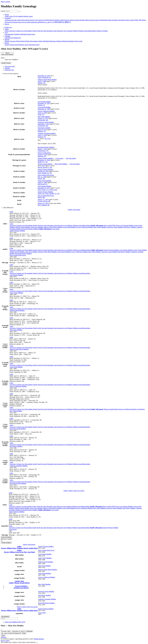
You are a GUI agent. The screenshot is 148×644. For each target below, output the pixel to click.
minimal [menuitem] (20, 16)
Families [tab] (7, 68)
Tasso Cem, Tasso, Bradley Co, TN (49, 194)
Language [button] (8, 18)
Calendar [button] (7, 36)
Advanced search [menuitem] (34, 45)
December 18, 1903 (44, 76)
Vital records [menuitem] (78, 41)
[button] (11, 212)
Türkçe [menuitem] (144, 20)
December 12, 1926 (44, 160)
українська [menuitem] (34, 22)
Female (6, 63)
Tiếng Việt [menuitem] (138, 20)
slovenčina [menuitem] (122, 20)
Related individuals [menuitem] (68, 41)
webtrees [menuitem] (26, 16)
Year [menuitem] (19, 38)
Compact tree (21, 225)
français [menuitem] (67, 20)
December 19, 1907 (44, 103)
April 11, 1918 (42, 135)
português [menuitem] (115, 20)
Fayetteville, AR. (43, 120)
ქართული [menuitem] (42, 22)
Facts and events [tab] (10, 66)
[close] (2, 630)
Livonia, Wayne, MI (44, 201)
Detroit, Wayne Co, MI (45, 167)
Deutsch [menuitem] (32, 20)
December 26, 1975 (44, 188)
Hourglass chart (52, 225)
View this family (71, 158)
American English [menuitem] (44, 20)
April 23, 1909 (42, 113)
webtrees (4, 637)
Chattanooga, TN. (43, 151)
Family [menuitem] (41, 41)
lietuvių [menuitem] (93, 20)
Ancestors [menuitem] (12, 31)
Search (3, 11)
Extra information (6, 537)
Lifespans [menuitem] (70, 31)
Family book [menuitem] (36, 31)
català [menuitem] (19, 20)
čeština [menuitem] (23, 20)
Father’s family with (74, 491)
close (3, 635)
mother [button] (19, 550)
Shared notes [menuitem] (31, 34)
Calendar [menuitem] (8, 38)
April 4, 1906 (42, 81)
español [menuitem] (62, 20)
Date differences (7, 208)
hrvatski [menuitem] (77, 20)
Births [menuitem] (18, 41)
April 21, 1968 (42, 182)
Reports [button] (7, 39)
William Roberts (39, 639)
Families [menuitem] (17, 34)
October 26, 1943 (43, 171)
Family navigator (6, 543)
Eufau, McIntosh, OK (44, 77)
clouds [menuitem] (7, 16)
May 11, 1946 (42, 177)
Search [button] (7, 43)
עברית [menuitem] (52, 22)
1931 (43, 166)
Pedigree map (77, 225)
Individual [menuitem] (46, 41)
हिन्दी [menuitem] (56, 22)
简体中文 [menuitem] (61, 22)
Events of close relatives (10, 74)
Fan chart (44, 225)
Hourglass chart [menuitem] (52, 31)
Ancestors (13, 225)
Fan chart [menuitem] (44, 31)
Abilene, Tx (41, 105)
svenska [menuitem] (132, 20)
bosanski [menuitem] (14, 20)
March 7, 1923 (42, 149)
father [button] (19, 546)
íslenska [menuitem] (82, 20)
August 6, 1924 (42, 155)
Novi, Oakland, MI (44, 205)
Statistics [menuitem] (99, 31)
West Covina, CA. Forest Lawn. (48, 190)
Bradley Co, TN (43, 162)
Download (29, 631)
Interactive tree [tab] (9, 70)
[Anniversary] (16, 631)
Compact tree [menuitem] (20, 31)
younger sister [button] (19, 581)
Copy (24, 633)
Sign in (7, 24)
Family (11, 583)
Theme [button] (7, 15)
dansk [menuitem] (28, 20)
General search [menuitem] (14, 45)
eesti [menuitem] (37, 20)
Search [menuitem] (7, 45)
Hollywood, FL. (43, 184)
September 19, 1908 (44, 109)
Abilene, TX (42, 83)
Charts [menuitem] (7, 31)
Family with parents (74, 210)
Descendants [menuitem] (28, 31)
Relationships (86, 225)
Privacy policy (5, 641)
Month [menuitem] (16, 38)
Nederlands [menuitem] (104, 20)
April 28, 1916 (42, 130)
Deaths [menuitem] (28, 41)
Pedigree (70, 225)
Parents (4, 548)
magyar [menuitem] (98, 20)
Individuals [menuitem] (24, 34)
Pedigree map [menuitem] (83, 31)
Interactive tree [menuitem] (62, 31)
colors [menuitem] (11, 16)
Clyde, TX (41, 115)
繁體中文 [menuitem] (68, 22)
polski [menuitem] (109, 20)
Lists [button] (6, 33)
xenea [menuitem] (31, 16)
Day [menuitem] (12, 38)
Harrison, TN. (42, 156)
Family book (37, 225)
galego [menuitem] (72, 20)
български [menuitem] (14, 22)
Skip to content (5, 2)
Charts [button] (7, 29)
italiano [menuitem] (87, 20)
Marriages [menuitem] (53, 41)
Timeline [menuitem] (105, 31)
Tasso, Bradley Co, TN (45, 173)
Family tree (8, 27)
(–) (15, 622)
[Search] (20, 12)
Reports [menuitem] (7, 41)
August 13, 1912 (43, 118)
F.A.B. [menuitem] (15, 16)
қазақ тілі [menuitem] (21, 22)
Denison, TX (42, 131)
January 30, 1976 (43, 203)
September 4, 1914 (43, 124)
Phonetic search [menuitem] (24, 45)
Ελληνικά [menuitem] (8, 22)
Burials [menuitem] (23, 41)
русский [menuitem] (28, 22)
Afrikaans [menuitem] (8, 20)
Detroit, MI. (41, 179)
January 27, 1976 (43, 199)
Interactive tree (62, 225)
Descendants (29, 225)
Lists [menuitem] (6, 34)
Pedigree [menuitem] (76, 31)
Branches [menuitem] (11, 34)
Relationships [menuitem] (92, 31)
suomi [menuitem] (127, 20)
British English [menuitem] (54, 20)
